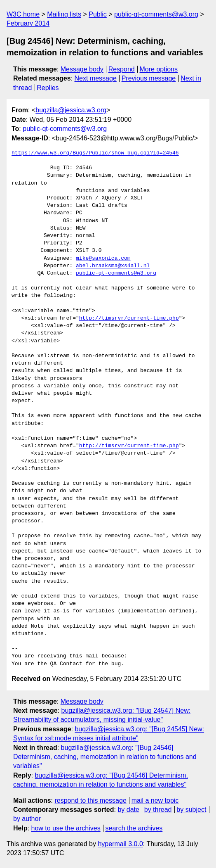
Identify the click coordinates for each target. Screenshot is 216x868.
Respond (122, 69)
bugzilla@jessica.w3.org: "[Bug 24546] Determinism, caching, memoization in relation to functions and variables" (105, 757)
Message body (82, 69)
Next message (96, 78)
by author (27, 819)
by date (128, 810)
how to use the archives (66, 828)
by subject (191, 810)
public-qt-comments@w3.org (156, 14)
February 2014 (28, 23)
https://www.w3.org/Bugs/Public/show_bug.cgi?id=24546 (95, 153)
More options (159, 69)
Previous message (149, 78)
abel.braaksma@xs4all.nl (113, 266)
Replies (48, 88)
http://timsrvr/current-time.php (129, 318)
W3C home (23, 14)
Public (98, 14)
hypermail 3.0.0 (120, 844)
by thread (158, 810)
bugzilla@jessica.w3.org (71, 110)
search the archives (134, 828)
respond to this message (90, 800)
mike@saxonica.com (103, 259)
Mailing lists (64, 14)
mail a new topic (155, 800)
